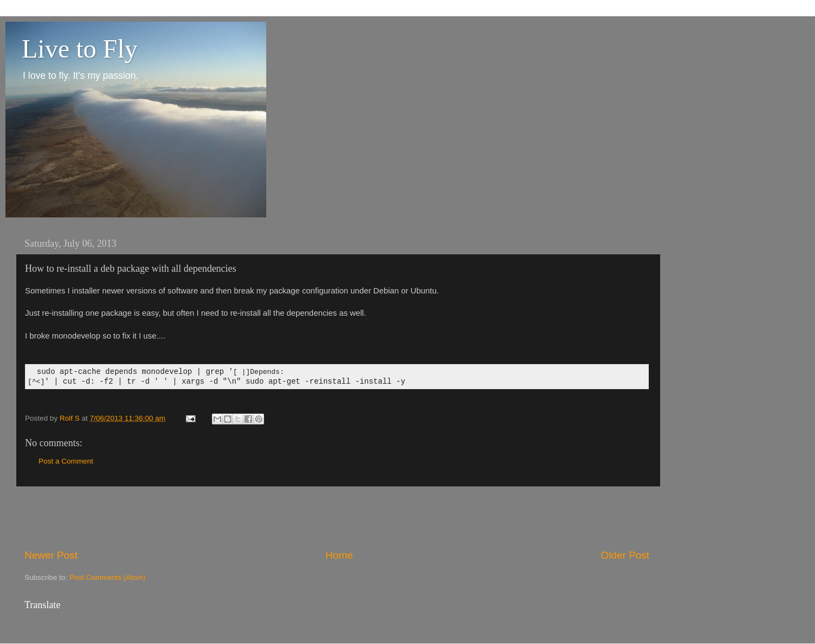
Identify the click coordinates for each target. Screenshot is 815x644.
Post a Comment (66, 461)
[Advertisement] (337, 517)
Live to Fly (80, 49)
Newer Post (51, 555)
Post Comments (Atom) (108, 577)
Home (339, 555)
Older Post (625, 555)
